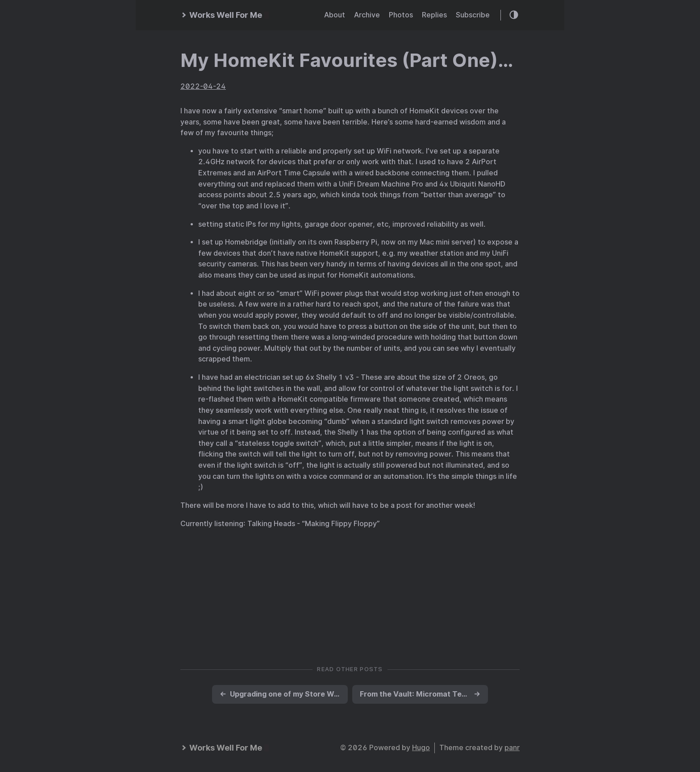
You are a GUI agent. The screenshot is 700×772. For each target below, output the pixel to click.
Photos (401, 15)
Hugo (421, 748)
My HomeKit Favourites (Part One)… (347, 60)
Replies (434, 15)
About (335, 15)
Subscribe (473, 15)
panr (512, 748)
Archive (367, 15)
